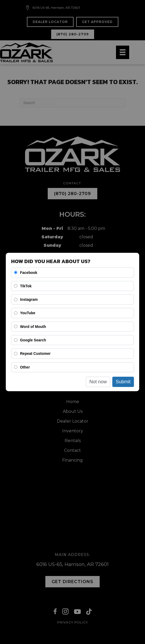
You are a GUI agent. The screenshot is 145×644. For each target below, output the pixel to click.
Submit (123, 382)
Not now (98, 382)
